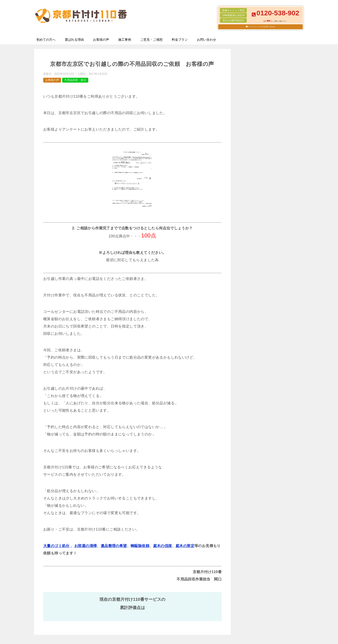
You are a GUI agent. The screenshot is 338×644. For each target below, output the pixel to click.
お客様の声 (101, 40)
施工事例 (125, 40)
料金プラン (180, 40)
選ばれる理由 (74, 40)
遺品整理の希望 (114, 546)
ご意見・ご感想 (151, 40)
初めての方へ (46, 40)
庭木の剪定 (185, 546)
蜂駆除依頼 (140, 546)
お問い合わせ (207, 40)
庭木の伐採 (163, 546)
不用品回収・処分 (75, 80)
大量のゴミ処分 (57, 546)
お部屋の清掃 (86, 546)
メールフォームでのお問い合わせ (261, 27)
